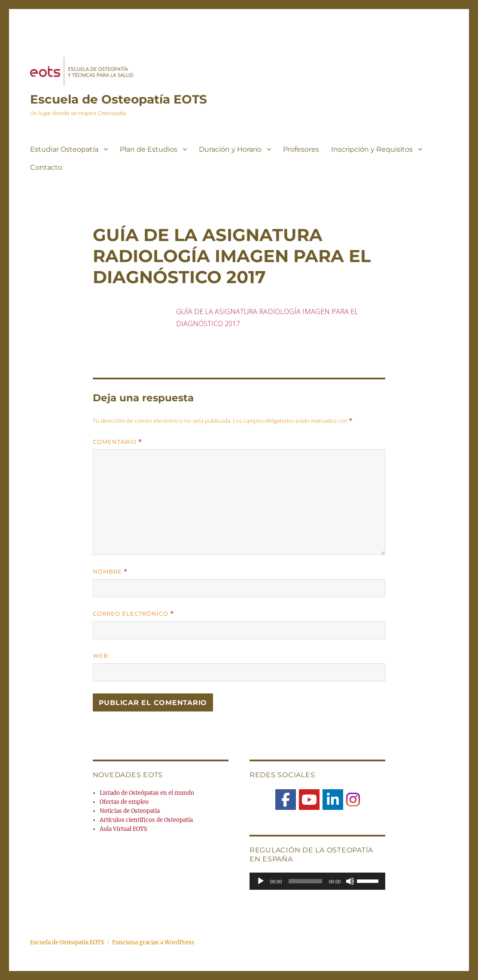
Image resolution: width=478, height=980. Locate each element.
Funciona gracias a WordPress (153, 942)
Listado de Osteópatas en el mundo (147, 793)
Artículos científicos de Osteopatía (146, 820)
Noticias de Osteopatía (130, 811)
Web (100, 656)
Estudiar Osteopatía (64, 149)
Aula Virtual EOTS (123, 829)
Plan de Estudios (149, 149)
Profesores (301, 149)
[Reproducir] (261, 881)
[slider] (305, 881)
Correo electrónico (133, 614)
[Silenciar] (350, 881)
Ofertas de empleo (124, 802)
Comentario (117, 442)
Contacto (46, 167)
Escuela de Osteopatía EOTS (119, 99)
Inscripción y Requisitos (372, 149)
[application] (317, 881)
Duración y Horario (230, 149)
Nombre (110, 572)
